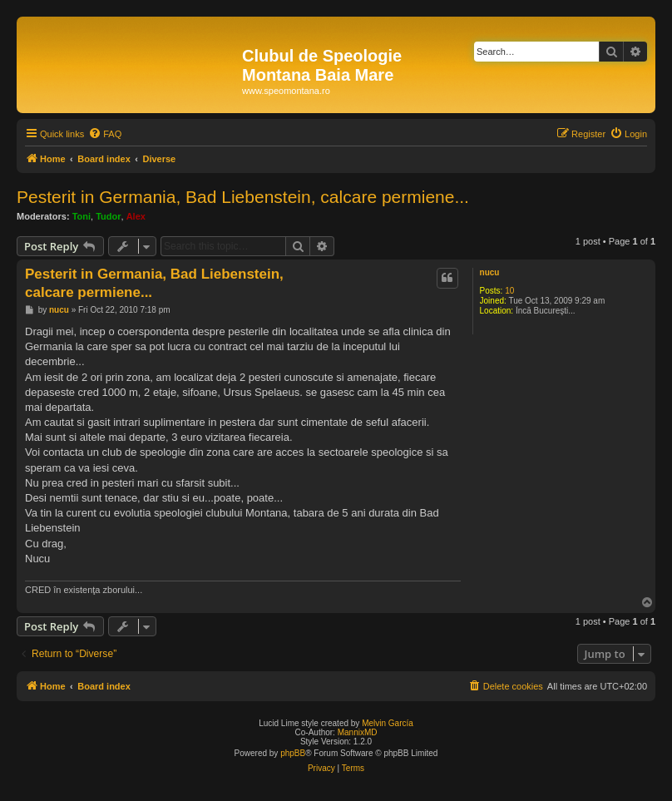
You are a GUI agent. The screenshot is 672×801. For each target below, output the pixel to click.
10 (509, 291)
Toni (82, 216)
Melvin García (388, 723)
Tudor (108, 216)
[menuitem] (105, 134)
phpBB (293, 753)
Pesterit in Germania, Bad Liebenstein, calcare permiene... (243, 197)
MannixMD (358, 732)
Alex (136, 216)
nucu (490, 272)
